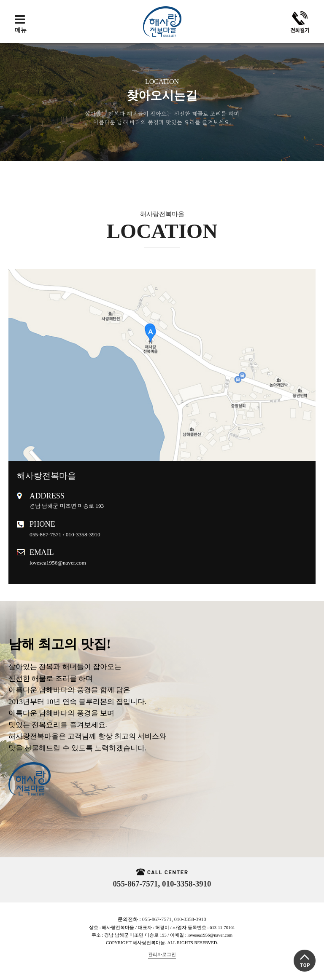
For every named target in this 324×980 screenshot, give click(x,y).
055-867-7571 (136, 884)
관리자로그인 (162, 955)
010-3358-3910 (186, 884)
